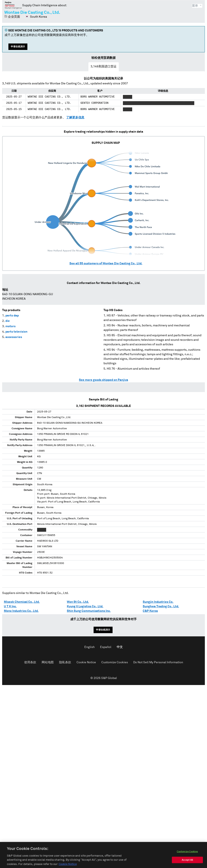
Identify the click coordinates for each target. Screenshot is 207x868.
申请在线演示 (18, 47)
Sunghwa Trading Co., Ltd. (161, 606)
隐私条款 (65, 662)
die (8, 321)
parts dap (12, 316)
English (89, 647)
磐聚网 (13, 5)
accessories (14, 337)
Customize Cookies (115, 662)
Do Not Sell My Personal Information (158, 662)
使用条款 (30, 662)
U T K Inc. (10, 606)
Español (106, 647)
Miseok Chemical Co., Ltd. (22, 602)
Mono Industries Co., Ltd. (21, 611)
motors (10, 326)
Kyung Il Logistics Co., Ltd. (85, 606)
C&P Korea (150, 611)
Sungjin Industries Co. (158, 602)
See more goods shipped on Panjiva (103, 380)
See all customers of (106, 263)
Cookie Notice (86, 662)
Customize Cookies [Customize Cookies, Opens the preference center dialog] (187, 857)
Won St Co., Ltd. (78, 602)
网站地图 (48, 662)
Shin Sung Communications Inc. (89, 611)
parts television (16, 332)
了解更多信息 (75, 118)
